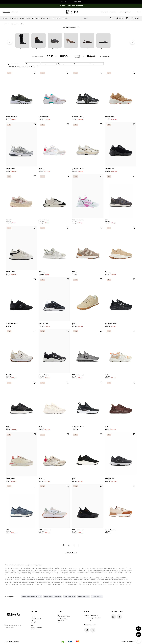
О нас (33, 615)
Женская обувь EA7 (97, 597)
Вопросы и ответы (63, 619)
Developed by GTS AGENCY (128, 641)
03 (74, 545)
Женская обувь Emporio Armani (52, 597)
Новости (33, 626)
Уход (59, 622)
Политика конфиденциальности (13, 625)
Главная (6, 24)
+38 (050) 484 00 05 (126, 12)
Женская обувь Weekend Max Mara (31, 597)
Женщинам (6, 12)
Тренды (33, 622)
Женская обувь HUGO (69, 597)
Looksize (33, 624)
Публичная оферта (10, 627)
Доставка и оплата (63, 615)
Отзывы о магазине (36, 627)
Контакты (34, 629)
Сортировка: (12, 67)
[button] (10, 42)
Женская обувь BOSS (83, 597)
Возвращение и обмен (64, 617)
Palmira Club (61, 620)
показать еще (71, 553)
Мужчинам (15, 12)
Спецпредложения (36, 619)
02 (69, 545)
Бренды (33, 617)
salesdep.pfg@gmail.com (91, 620)
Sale (32, 620)
